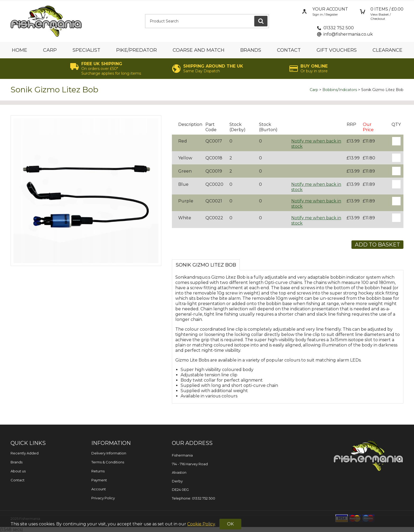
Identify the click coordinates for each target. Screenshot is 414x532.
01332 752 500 (339, 28)
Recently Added (25, 453)
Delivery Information (109, 453)
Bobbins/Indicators (340, 90)
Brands (251, 50)
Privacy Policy (103, 498)
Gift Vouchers (337, 50)
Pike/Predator (137, 50)
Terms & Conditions (108, 462)
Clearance (387, 50)
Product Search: (145, 14)
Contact (289, 50)
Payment (99, 480)
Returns (98, 471)
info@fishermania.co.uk (348, 34)
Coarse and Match (199, 50)
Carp (50, 50)
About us (18, 471)
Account (99, 489)
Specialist (86, 50)
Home (20, 50)
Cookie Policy (201, 524)
